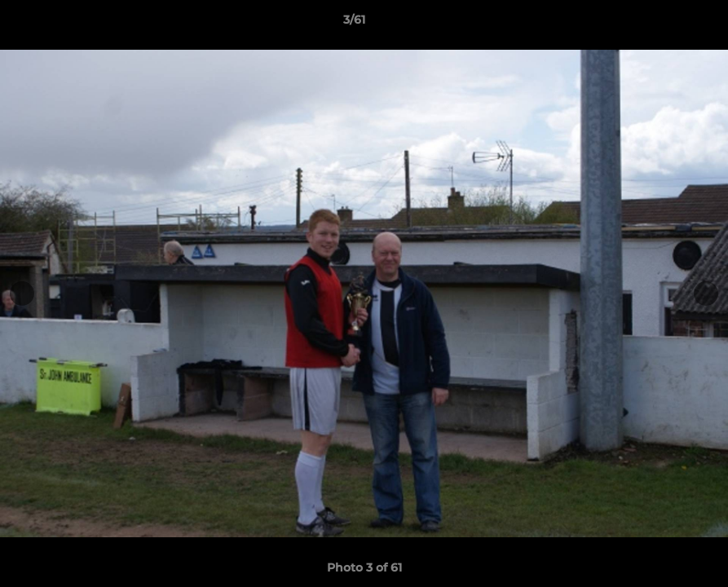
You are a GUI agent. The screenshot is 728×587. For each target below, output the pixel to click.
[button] (660, 24)
